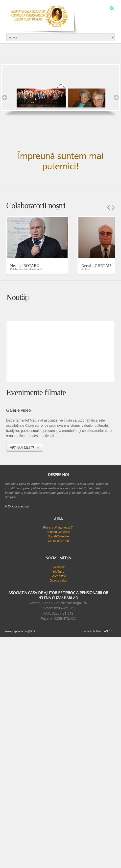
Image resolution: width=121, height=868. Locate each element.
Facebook (58, 567)
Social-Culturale (58, 536)
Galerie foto (58, 576)
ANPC (108, 631)
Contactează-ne (58, 541)
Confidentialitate (92, 631)
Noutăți (18, 297)
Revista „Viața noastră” (58, 528)
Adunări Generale (58, 532)
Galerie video (58, 581)
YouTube (58, 572)
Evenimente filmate (36, 392)
